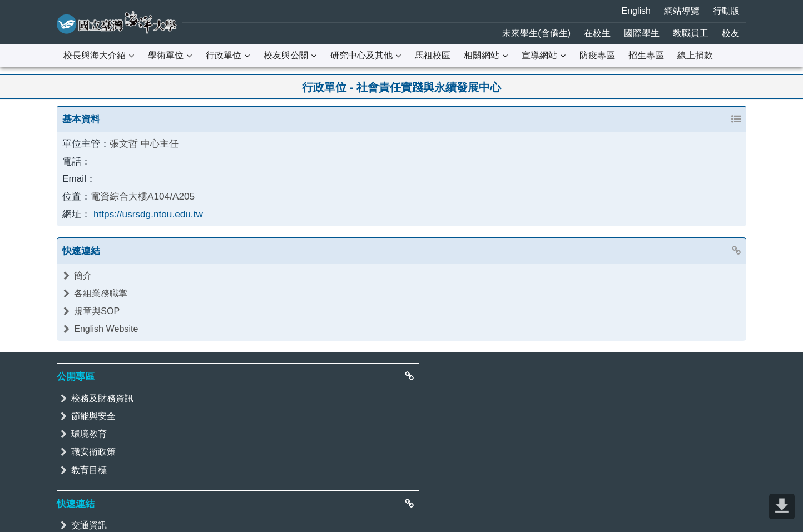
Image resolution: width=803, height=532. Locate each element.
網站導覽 (682, 11)
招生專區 (646, 55)
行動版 (726, 11)
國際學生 (642, 33)
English (636, 11)
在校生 (597, 33)
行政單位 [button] (224, 55)
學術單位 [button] (166, 55)
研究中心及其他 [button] (361, 55)
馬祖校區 (433, 55)
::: (6, 8)
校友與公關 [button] (286, 55)
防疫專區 (597, 55)
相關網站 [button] (482, 55)
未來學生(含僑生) (536, 33)
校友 (731, 33)
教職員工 (691, 33)
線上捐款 (695, 55)
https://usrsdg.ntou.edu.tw (143, 209)
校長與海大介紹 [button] (95, 55)
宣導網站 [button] (539, 55)
